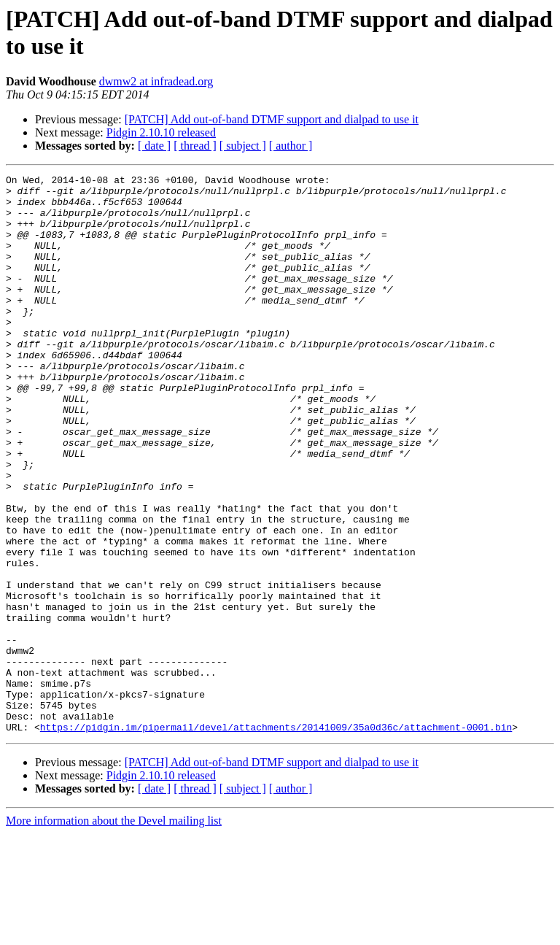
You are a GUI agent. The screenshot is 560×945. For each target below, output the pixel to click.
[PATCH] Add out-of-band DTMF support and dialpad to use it (272, 119)
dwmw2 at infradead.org (156, 81)
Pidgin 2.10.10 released (161, 132)
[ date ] (154, 146)
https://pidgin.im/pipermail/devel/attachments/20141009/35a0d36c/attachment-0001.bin (276, 838)
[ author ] (291, 146)
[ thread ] (195, 146)
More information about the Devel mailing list (114, 932)
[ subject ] (243, 146)
